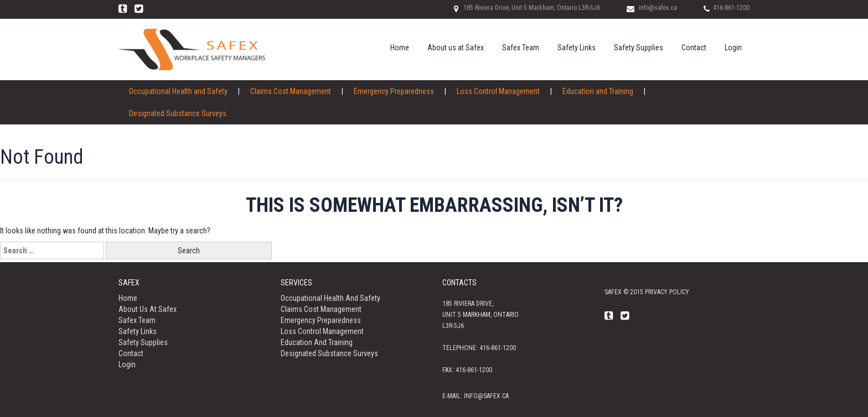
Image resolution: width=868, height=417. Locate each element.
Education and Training (598, 91)
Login (733, 48)
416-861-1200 (731, 8)
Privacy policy (667, 292)
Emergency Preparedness (394, 91)
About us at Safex (456, 48)
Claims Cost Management (291, 91)
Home (400, 48)
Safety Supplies (639, 48)
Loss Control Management (498, 91)
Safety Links (577, 48)
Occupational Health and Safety (178, 91)
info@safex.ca (658, 8)
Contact (694, 48)
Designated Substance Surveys (178, 113)
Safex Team (521, 48)
